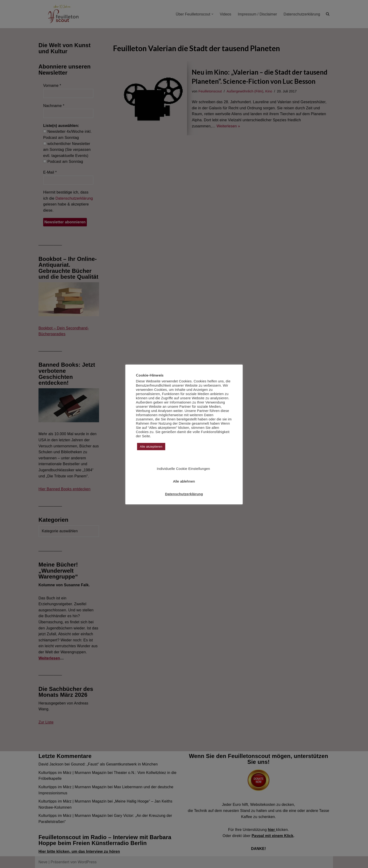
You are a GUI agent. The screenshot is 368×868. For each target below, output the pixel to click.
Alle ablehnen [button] (184, 481)
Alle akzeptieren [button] (151, 447)
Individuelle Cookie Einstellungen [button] (183, 469)
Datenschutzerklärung (184, 494)
